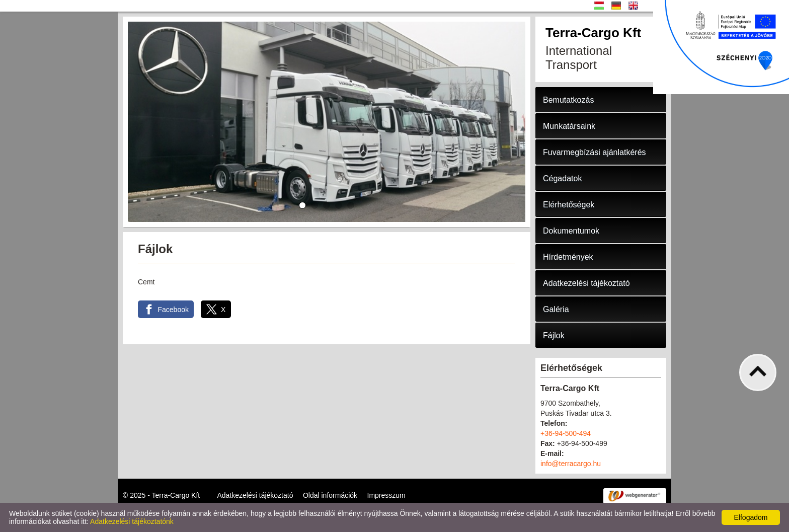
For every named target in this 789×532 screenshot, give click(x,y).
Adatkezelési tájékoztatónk (132, 521)
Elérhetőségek (569, 205)
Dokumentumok (571, 231)
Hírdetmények (568, 257)
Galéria (556, 309)
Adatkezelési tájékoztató (586, 283)
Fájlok (554, 335)
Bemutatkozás (568, 100)
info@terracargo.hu (571, 464)
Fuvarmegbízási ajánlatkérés (595, 152)
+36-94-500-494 (566, 433)
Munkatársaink (569, 126)
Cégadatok (562, 178)
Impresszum (386, 495)
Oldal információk (330, 495)
